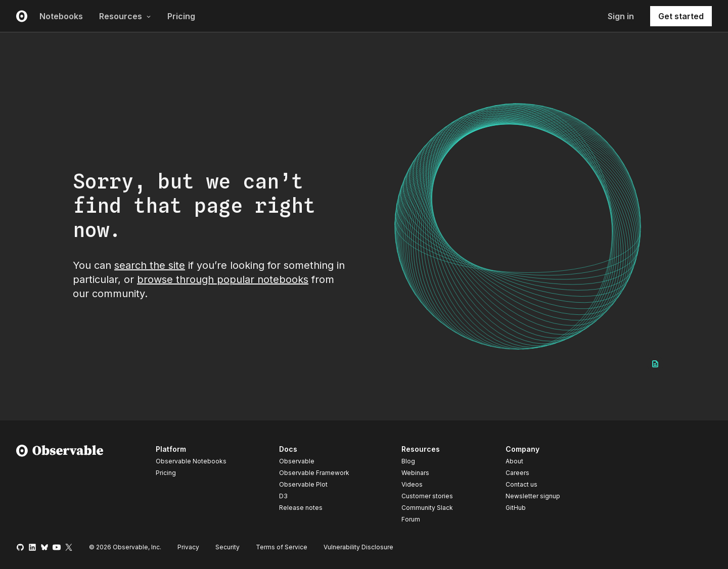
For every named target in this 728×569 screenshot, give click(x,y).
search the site (150, 265)
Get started (681, 16)
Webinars (415, 473)
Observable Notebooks (191, 461)
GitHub (516, 508)
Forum (411, 519)
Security (227, 547)
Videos (412, 484)
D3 (283, 496)
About (514, 461)
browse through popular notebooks (223, 279)
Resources (125, 16)
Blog (408, 461)
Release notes (301, 508)
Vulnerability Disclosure (358, 547)
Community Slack (427, 508)
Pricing (181, 16)
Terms (282, 547)
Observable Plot (303, 484)
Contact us (521, 485)
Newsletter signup (533, 496)
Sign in (621, 16)
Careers (517, 473)
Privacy (188, 547)
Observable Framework (314, 473)
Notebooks (61, 16)
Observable (297, 461)
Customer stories (427, 496)
